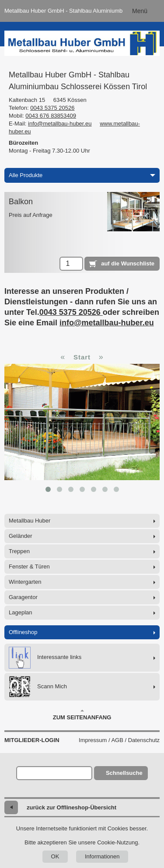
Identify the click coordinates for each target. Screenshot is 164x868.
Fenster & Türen (29, 566)
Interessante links (45, 658)
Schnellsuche (124, 773)
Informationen (102, 856)
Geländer (20, 536)
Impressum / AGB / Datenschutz (119, 740)
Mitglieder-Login (32, 740)
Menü (140, 11)
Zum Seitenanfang (82, 715)
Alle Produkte (82, 175)
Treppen (19, 551)
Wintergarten (25, 582)
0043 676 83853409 (51, 116)
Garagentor (23, 597)
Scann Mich (38, 687)
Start (82, 357)
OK (55, 856)
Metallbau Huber (30, 521)
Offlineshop (23, 632)
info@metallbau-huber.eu (60, 124)
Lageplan (21, 612)
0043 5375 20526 (52, 108)
